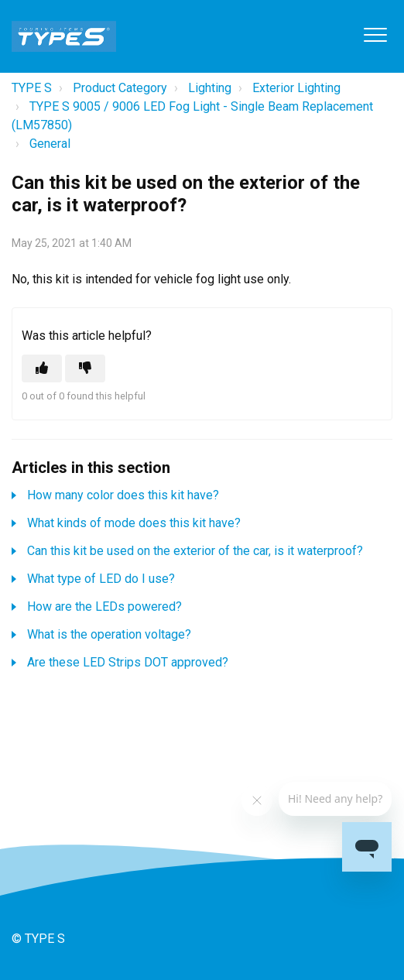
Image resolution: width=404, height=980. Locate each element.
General (50, 144)
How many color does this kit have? (123, 495)
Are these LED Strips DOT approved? (128, 662)
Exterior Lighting (296, 88)
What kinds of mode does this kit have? (134, 523)
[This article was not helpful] (85, 368)
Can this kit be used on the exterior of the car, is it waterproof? (195, 551)
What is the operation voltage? (109, 634)
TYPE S (32, 88)
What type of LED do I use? (101, 579)
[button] (375, 34)
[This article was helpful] (42, 368)
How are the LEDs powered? (104, 607)
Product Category (120, 88)
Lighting (210, 88)
